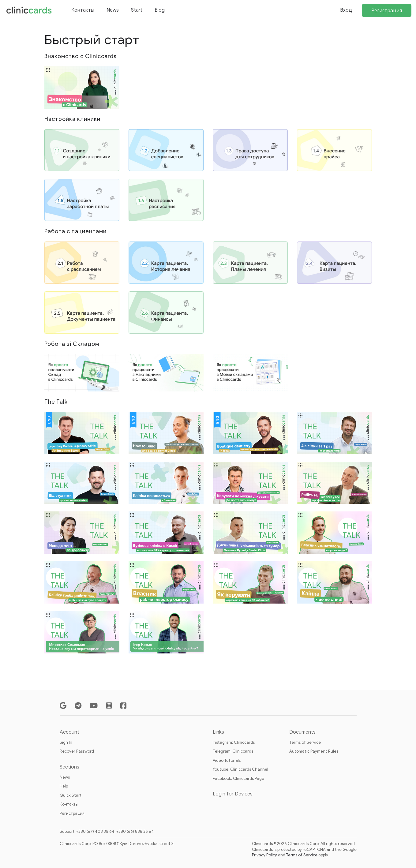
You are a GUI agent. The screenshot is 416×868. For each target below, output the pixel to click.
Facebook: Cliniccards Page (238, 778)
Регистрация (387, 10)
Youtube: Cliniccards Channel (240, 769)
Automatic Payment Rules (314, 751)
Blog (160, 10)
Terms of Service (305, 742)
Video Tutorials (227, 760)
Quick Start (71, 795)
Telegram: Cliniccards (233, 751)
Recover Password (77, 751)
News (113, 10)
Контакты (83, 10)
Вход (346, 10)
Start (137, 10)
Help (64, 786)
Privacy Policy (264, 855)
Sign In (66, 742)
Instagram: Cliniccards (234, 742)
